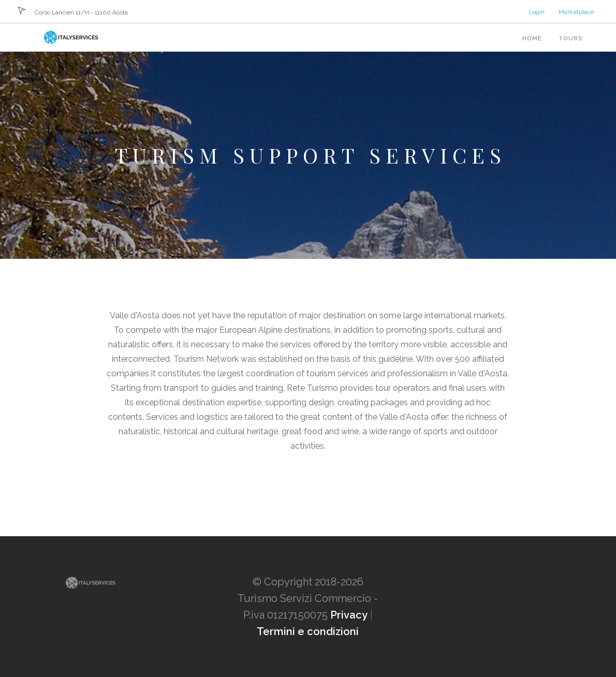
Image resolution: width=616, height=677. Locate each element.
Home (532, 39)
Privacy (349, 615)
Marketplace (576, 12)
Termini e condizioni (308, 631)
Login (537, 12)
